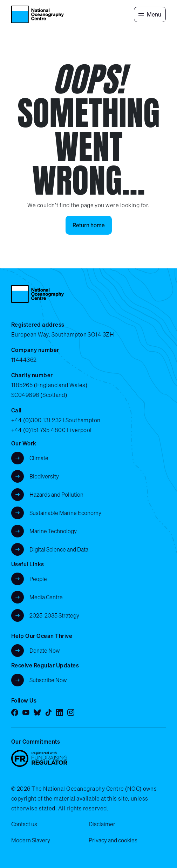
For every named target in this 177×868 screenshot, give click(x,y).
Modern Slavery (31, 840)
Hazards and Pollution (56, 495)
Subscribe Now (48, 680)
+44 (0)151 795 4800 (38, 430)
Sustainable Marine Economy (65, 513)
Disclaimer (102, 824)
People (38, 579)
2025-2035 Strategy (54, 615)
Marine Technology (53, 531)
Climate (39, 458)
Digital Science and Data (59, 549)
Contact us (24, 824)
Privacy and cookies (113, 840)
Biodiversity (44, 476)
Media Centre (46, 597)
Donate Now (45, 651)
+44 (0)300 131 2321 (38, 420)
